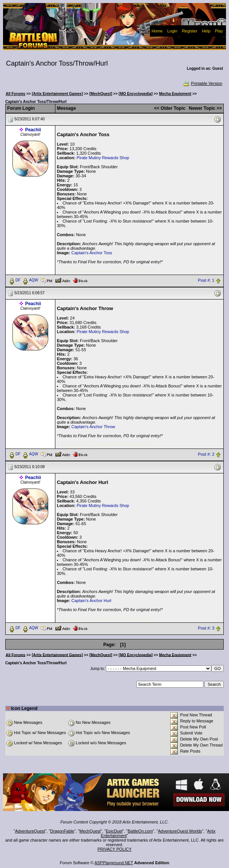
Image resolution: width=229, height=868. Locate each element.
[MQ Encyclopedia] (136, 94)
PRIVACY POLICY (115, 849)
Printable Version (202, 83)
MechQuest (90, 831)
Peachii (33, 130)
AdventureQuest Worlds (180, 831)
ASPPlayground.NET (114, 863)
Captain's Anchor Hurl (91, 601)
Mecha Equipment (175, 94)
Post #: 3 (206, 628)
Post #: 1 (206, 280)
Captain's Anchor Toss (92, 253)
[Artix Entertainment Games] (57, 94)
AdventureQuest (30, 831)
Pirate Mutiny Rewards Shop (103, 158)
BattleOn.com (140, 831)
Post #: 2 (206, 454)
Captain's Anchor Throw (93, 427)
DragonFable (62, 831)
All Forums (15, 94)
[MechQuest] (101, 94)
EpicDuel (114, 831)
